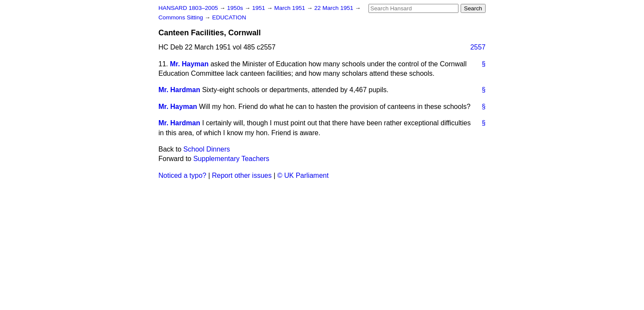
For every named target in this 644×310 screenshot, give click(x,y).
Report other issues (242, 175)
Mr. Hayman (189, 64)
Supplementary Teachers (231, 159)
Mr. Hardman (179, 90)
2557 (478, 47)
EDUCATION (229, 17)
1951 (260, 8)
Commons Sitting (181, 17)
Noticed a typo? (182, 175)
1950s (236, 8)
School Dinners (207, 149)
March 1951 (291, 8)
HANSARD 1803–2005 (188, 8)
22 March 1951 (334, 8)
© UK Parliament (303, 175)
